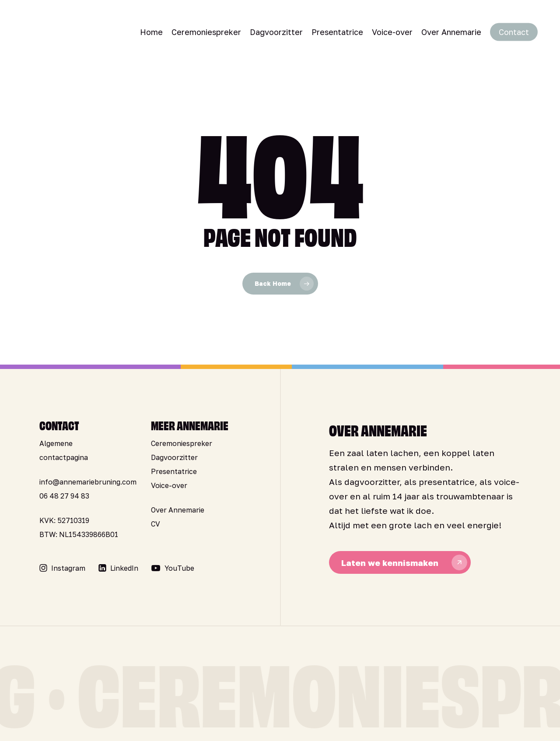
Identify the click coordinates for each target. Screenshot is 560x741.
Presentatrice (174, 471)
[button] (68, 568)
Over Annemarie (178, 510)
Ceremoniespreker (182, 443)
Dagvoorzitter (174, 457)
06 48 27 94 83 (64, 496)
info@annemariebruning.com (88, 482)
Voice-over (169, 485)
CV (156, 524)
